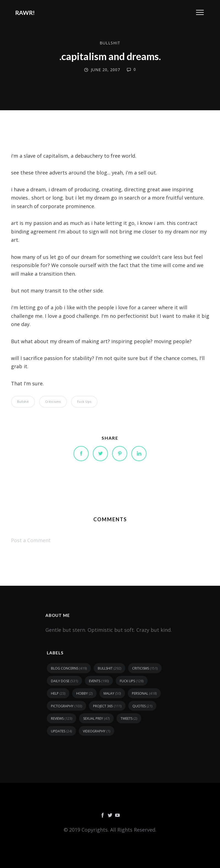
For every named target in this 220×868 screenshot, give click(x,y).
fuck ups (84, 401)
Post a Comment (31, 540)
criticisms (53, 401)
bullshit (110, 43)
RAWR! (25, 13)
